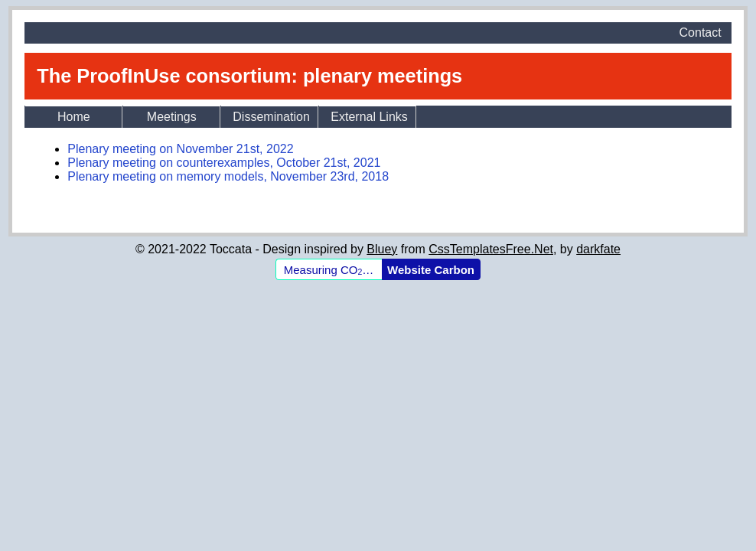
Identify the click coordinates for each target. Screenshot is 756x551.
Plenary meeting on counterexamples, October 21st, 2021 (224, 163)
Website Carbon (431, 270)
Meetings (172, 117)
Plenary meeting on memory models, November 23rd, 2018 (228, 176)
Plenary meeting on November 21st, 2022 (180, 149)
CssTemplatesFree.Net (491, 249)
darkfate (598, 249)
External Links (369, 117)
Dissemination (271, 117)
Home (74, 117)
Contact (701, 33)
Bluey (382, 249)
